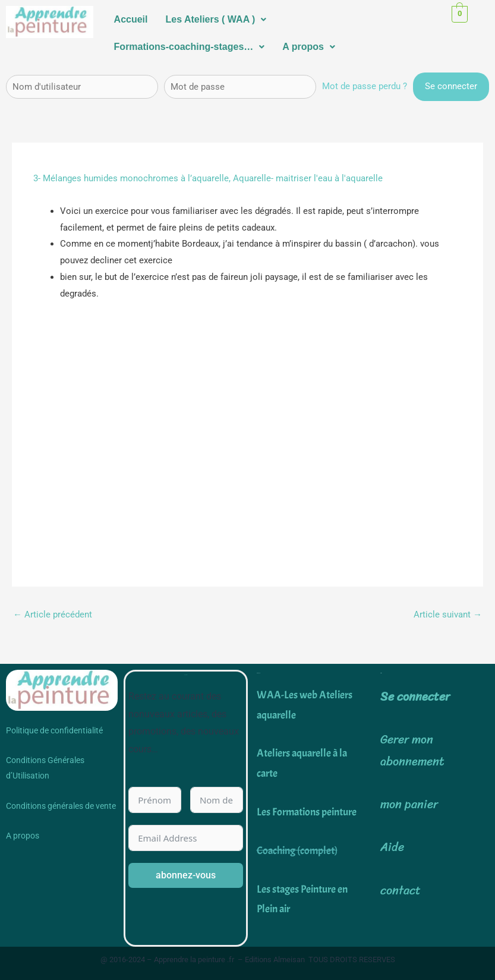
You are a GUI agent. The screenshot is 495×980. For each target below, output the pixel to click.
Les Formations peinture (307, 812)
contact (401, 891)
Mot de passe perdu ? (365, 86)
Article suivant (448, 615)
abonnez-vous (186, 875)
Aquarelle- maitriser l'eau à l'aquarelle (308, 178)
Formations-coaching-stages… (190, 47)
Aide (392, 847)
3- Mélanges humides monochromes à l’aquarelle (131, 178)
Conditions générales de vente (61, 806)
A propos (309, 47)
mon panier (409, 804)
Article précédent (53, 615)
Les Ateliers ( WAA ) (216, 19)
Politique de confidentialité (54, 730)
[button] (216, 20)
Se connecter (415, 697)
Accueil (131, 19)
